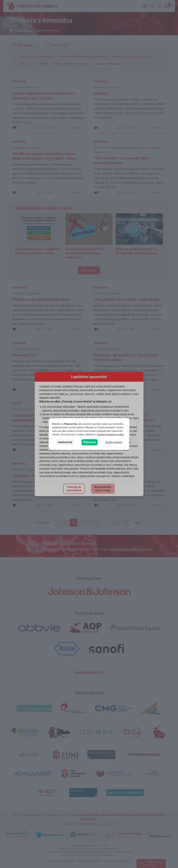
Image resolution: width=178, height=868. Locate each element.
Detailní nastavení (114, 442)
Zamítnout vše (65, 442)
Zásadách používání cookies (110, 435)
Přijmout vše (90, 442)
